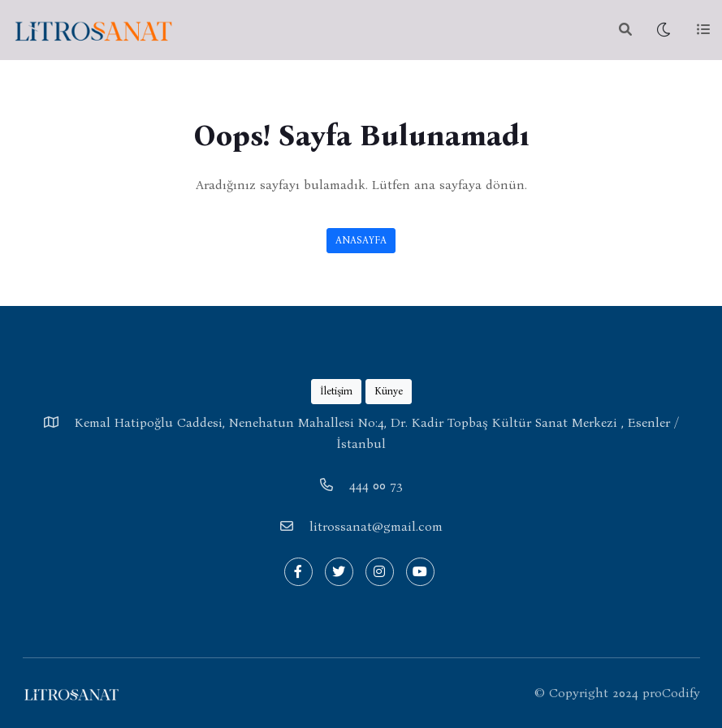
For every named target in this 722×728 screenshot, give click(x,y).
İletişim (336, 391)
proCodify (671, 693)
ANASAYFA (361, 240)
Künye (389, 391)
